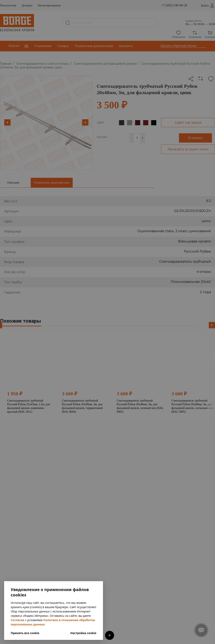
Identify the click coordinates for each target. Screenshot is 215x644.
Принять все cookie (25, 633)
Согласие (18, 620)
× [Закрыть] (109, 635)
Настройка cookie (83, 633)
